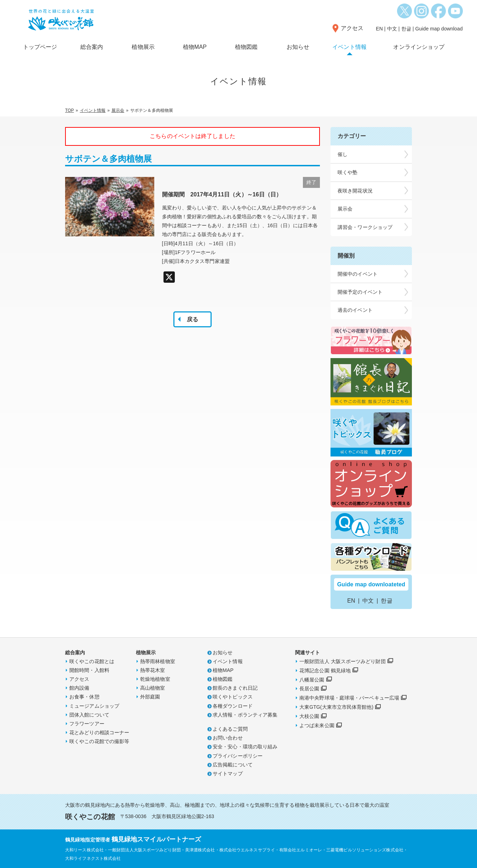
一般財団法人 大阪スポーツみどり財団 (343, 661)
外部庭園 (150, 697)
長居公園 (309, 689)
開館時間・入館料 (89, 670)
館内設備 (79, 688)
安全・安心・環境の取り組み (245, 747)
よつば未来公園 (317, 725)
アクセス (352, 28)
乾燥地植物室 (155, 679)
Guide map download (439, 29)
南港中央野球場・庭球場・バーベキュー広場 (349, 698)
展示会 (118, 110)
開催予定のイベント (360, 292)
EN (379, 29)
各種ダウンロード (233, 706)
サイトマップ (228, 774)
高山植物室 (153, 688)
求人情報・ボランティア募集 (245, 715)
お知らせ (298, 47)
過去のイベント (355, 310)
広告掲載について (233, 765)
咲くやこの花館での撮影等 (99, 741)
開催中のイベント (358, 274)
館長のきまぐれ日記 (235, 688)
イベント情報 (349, 47)
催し (343, 154)
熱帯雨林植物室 (158, 661)
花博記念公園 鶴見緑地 (325, 671)
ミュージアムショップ (94, 706)
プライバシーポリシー (238, 756)
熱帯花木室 (153, 670)
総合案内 (92, 47)
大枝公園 (309, 716)
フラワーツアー (87, 724)
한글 (406, 29)
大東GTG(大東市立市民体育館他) (336, 707)
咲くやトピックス (233, 697)
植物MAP (195, 47)
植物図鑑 (246, 47)
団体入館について (89, 715)
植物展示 (143, 47)
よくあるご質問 (230, 729)
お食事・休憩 (84, 697)
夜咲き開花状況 (355, 191)
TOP (70, 110)
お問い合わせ (228, 738)
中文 (392, 29)
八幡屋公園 (312, 680)
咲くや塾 (347, 172)
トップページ (40, 47)
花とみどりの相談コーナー (99, 732)
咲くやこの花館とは (92, 661)
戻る (192, 319)
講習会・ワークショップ (365, 227)
